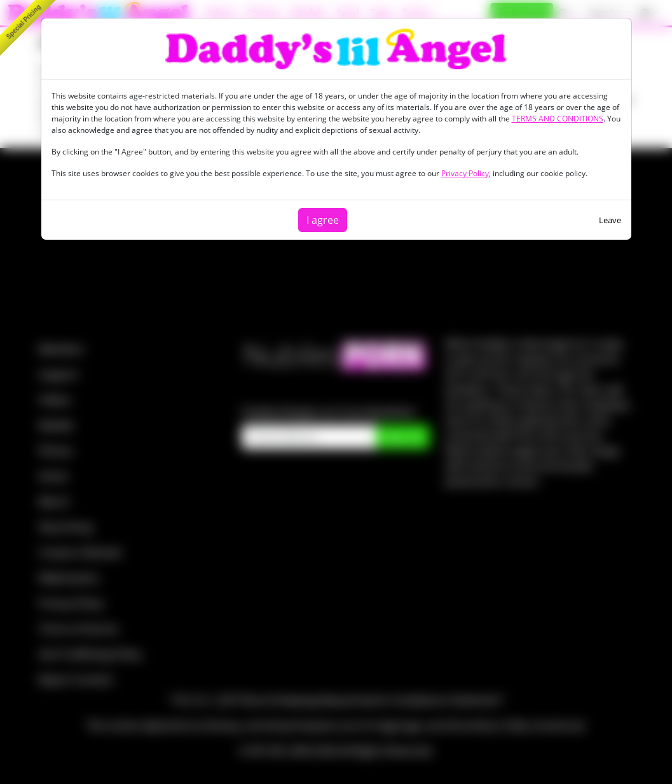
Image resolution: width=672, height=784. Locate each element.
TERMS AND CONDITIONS (558, 119)
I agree (323, 220)
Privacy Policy (465, 173)
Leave (610, 220)
